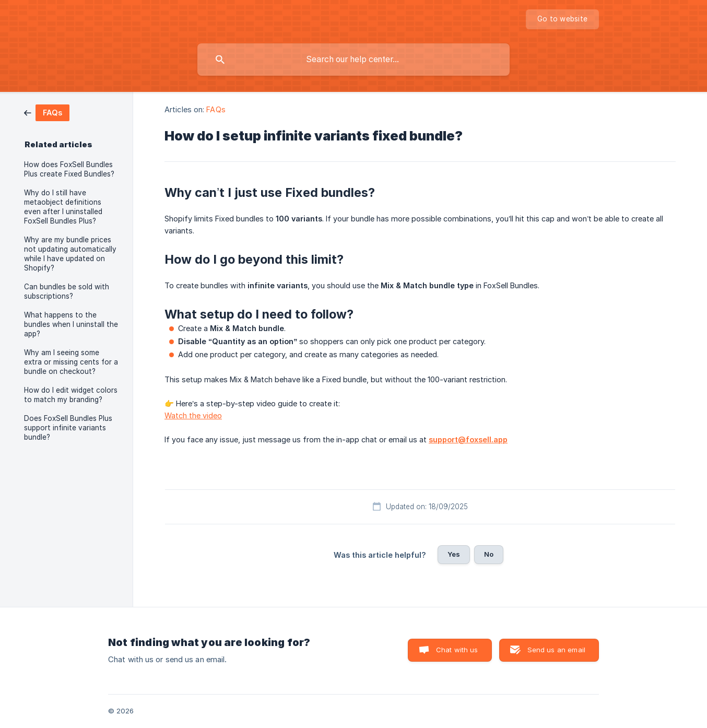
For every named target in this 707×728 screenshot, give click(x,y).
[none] (562, 19)
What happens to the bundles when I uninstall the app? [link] (71, 324)
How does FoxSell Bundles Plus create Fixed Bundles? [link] (69, 169)
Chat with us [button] (457, 650)
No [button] (489, 554)
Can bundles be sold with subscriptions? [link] (67, 291)
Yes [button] (454, 554)
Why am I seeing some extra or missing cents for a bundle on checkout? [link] (71, 362)
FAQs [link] (216, 109)
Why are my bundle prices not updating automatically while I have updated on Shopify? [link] (70, 254)
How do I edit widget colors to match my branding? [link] (71, 395)
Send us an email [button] (556, 650)
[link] (47, 112)
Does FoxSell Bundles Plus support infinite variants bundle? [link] (68, 428)
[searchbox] (353, 60)
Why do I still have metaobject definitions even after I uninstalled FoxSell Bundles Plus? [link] (63, 207)
